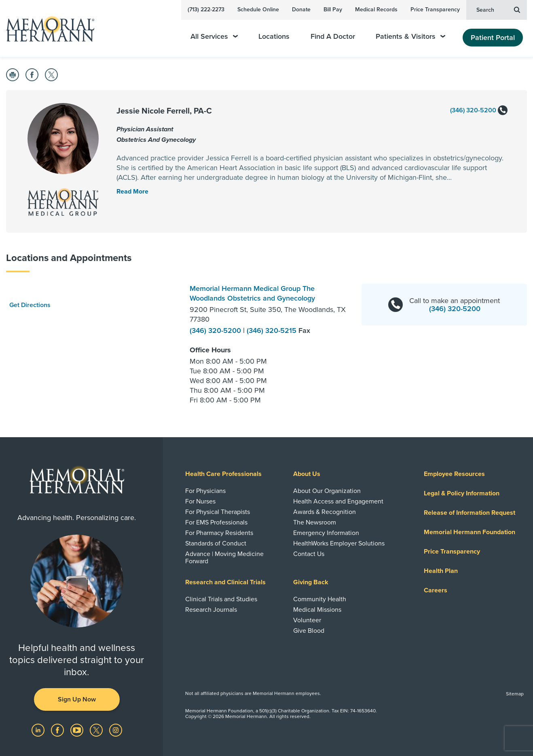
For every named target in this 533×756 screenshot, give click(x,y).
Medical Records (376, 9)
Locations (274, 37)
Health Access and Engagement (338, 501)
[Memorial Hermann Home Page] (47, 28)
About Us (307, 474)
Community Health (320, 599)
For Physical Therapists (218, 512)
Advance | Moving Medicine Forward (224, 558)
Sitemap (515, 694)
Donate (301, 9)
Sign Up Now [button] (77, 699)
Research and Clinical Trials (225, 582)
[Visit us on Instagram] (116, 730)
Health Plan (441, 571)
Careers (436, 590)
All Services (214, 37)
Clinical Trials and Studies (221, 599)
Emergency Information (326, 533)
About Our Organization (327, 491)
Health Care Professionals (223, 474)
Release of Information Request (470, 513)
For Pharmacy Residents (219, 533)
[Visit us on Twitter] (97, 730)
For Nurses (200, 501)
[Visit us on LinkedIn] (39, 730)
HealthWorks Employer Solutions (339, 543)
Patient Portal (493, 38)
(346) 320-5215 (273, 331)
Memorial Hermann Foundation (470, 532)
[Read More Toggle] (132, 192)
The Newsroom (315, 522)
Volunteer (307, 620)
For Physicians (205, 491)
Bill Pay (333, 9)
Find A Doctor (333, 37)
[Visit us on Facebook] (58, 730)
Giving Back (311, 582)
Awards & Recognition (325, 512)
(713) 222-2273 (206, 9)
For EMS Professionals (216, 522)
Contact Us (309, 554)
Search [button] (498, 9)
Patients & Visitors (410, 37)
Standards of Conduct (216, 543)
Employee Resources (454, 474)
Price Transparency (435, 9)
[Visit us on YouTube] (78, 730)
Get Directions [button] (30, 305)
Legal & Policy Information (462, 493)
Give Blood (309, 631)
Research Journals (211, 610)
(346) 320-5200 (479, 111)
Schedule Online (258, 9)
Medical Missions (317, 610)
